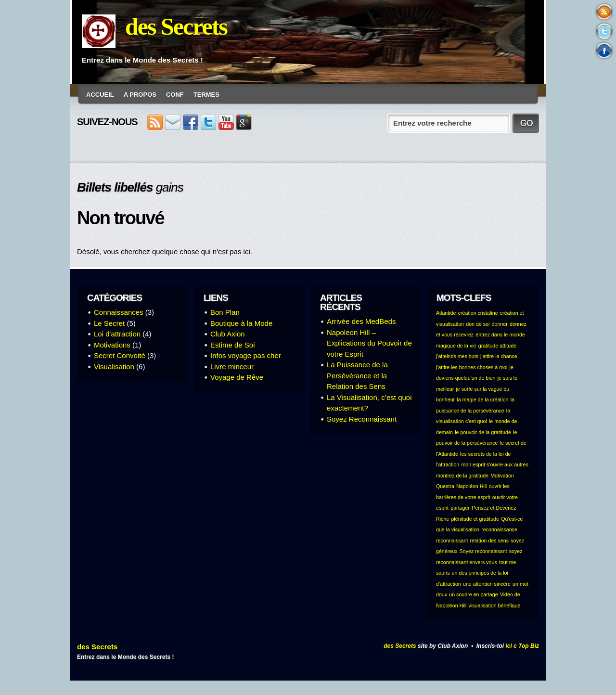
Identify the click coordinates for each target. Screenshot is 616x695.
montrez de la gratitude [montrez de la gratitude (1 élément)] (462, 476)
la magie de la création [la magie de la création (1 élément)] (482, 399)
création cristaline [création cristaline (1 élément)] (478, 313)
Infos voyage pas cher (246, 355)
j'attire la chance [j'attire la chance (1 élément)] (499, 356)
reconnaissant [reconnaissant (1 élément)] (452, 541)
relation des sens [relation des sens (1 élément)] (490, 541)
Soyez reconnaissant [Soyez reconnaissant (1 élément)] (483, 551)
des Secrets (176, 26)
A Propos (140, 95)
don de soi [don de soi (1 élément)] (478, 324)
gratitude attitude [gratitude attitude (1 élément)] (497, 346)
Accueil (100, 95)
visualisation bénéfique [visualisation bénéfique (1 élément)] (495, 605)
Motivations (112, 345)
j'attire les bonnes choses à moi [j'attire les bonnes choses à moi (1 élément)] (472, 367)
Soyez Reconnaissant (362, 419)
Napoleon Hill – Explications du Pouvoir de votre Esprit (369, 343)
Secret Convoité (120, 355)
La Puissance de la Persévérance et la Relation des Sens (357, 375)
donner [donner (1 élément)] (500, 324)
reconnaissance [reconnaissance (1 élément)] (499, 529)
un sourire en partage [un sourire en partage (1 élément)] (473, 594)
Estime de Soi (233, 345)
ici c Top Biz (522, 646)
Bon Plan (225, 312)
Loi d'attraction (117, 334)
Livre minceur (232, 367)
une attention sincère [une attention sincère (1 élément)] (487, 584)
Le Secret (109, 323)
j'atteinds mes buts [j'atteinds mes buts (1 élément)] (457, 356)
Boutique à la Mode (241, 323)
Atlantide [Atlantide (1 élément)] (446, 313)
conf (175, 95)
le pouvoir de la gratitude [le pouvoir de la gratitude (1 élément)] (483, 432)
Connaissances (119, 312)
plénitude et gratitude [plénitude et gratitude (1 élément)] (475, 519)
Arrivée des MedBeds (361, 321)
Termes (206, 95)
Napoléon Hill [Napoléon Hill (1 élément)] (471, 486)
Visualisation (114, 367)
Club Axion (228, 334)
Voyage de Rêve (237, 377)
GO (526, 123)
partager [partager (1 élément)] (460, 508)
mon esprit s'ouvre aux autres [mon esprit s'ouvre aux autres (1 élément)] (494, 464)
